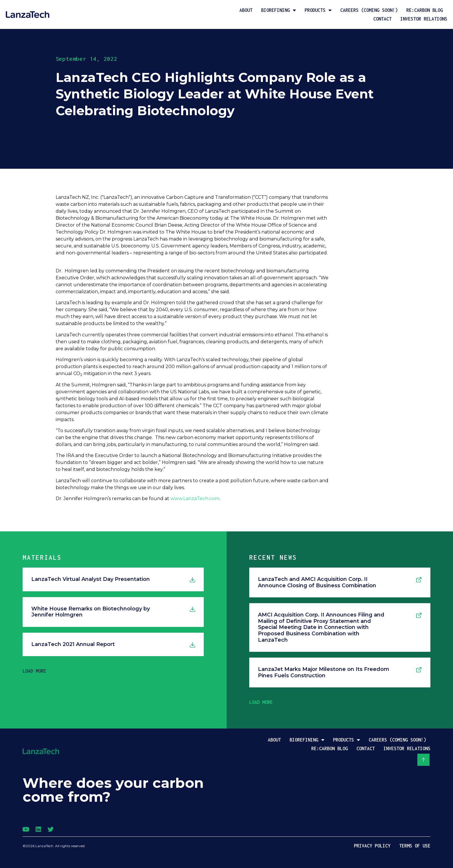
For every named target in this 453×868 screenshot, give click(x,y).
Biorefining (279, 10)
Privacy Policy (372, 846)
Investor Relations (424, 19)
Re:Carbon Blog (425, 10)
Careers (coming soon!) (369, 10)
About (246, 10)
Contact (382, 19)
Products (318, 10)
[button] (34, 671)
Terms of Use (415, 846)
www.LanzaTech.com (195, 499)
